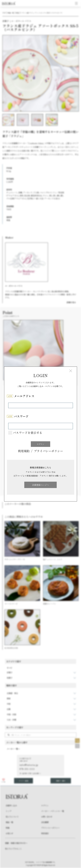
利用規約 (24, 451)
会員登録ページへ (40, 485)
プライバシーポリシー (48, 451)
